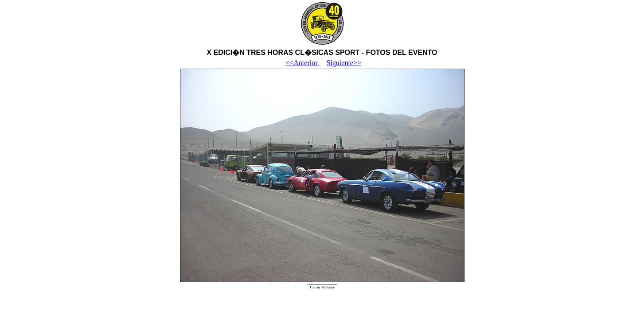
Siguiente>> (344, 63)
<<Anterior (302, 63)
